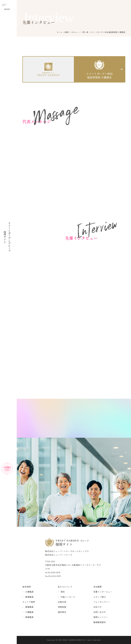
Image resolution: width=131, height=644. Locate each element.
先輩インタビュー (72, 32)
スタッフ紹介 (100, 597)
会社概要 (98, 587)
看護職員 (29, 607)
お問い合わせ (100, 612)
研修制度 (62, 607)
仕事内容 (62, 602)
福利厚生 (62, 612)
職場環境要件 (100, 622)
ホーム (60, 32)
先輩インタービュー (103, 592)
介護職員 (29, 592)
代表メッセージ (68, 597)
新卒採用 (27, 587)
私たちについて (65, 587)
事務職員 (29, 597)
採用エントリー (101, 617)
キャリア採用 (29, 602)
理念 (63, 592)
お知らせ (98, 607)
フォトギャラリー (102, 602)
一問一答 (85, 32)
